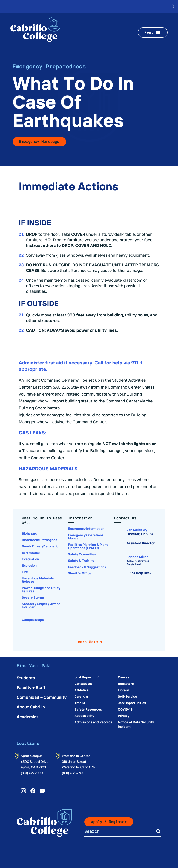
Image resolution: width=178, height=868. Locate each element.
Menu (153, 33)
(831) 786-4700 (73, 773)
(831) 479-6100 (32, 773)
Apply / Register (109, 822)
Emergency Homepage (39, 142)
